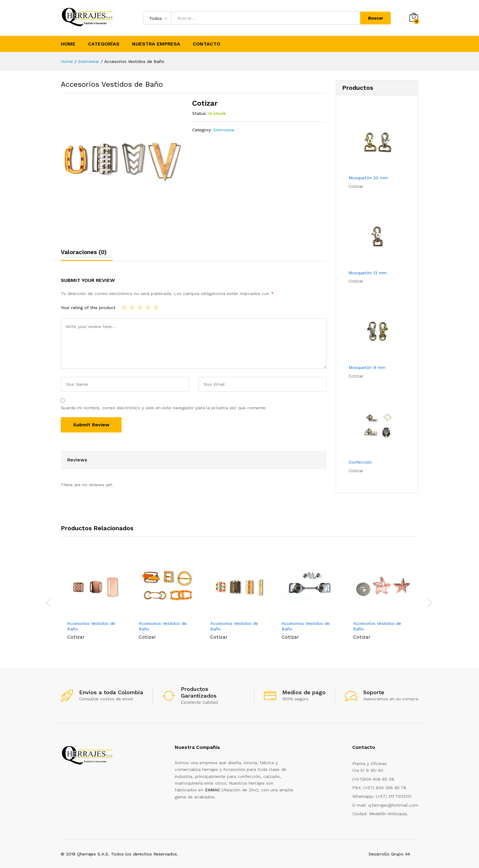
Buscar (376, 18)
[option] (97, 599)
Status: (199, 113)
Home (68, 44)
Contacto (207, 44)
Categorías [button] (104, 44)
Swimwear (224, 130)
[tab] (87, 255)
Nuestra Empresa (156, 44)
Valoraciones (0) (84, 252)
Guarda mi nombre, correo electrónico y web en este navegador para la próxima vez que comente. (164, 408)
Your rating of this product (88, 308)
